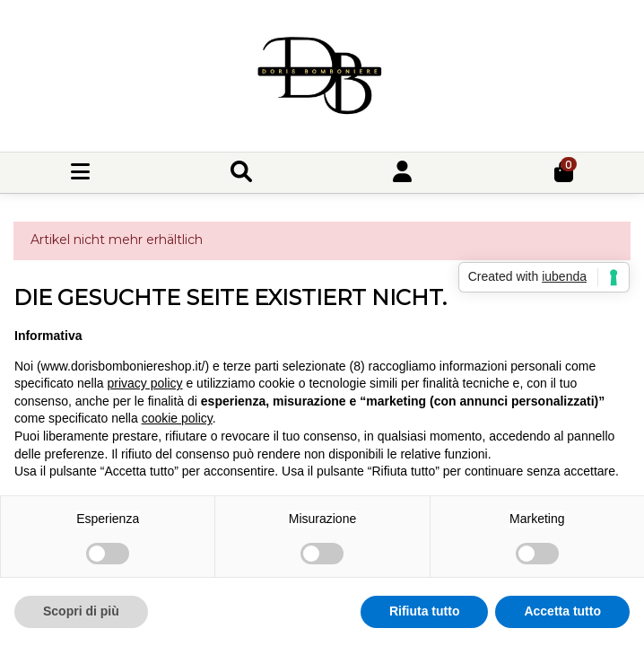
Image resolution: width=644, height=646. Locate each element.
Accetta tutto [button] (562, 611)
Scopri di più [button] (81, 611)
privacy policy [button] (145, 383)
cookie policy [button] (177, 418)
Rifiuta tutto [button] (425, 611)
